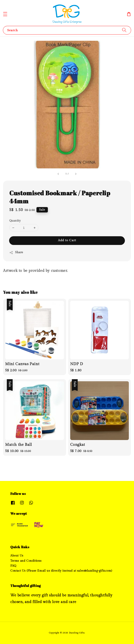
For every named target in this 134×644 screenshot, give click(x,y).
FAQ (13, 566)
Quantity (15, 221)
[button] (5, 14)
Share (16, 253)
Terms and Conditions (26, 561)
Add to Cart (67, 240)
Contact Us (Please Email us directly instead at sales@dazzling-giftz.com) (61, 571)
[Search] (124, 30)
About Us (17, 556)
